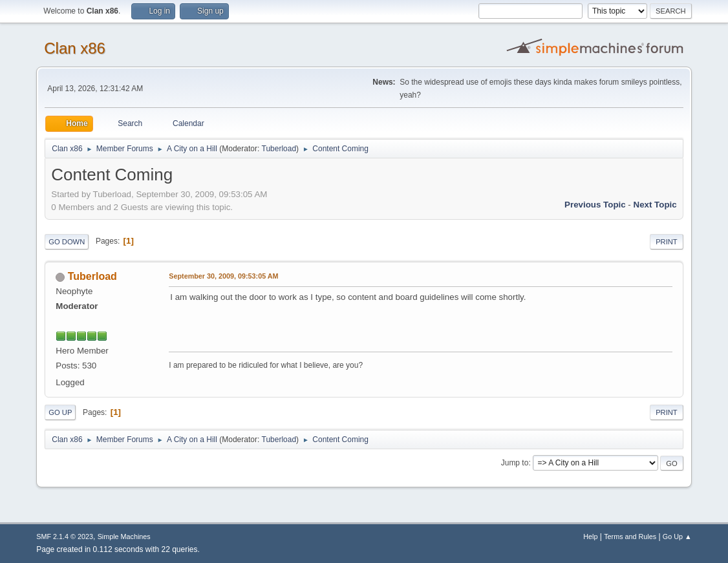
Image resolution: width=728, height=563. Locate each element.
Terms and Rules (630, 536)
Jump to (515, 463)
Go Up (60, 412)
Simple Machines (124, 536)
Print (667, 242)
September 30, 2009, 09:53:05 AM (223, 276)
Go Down (67, 242)
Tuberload (279, 149)
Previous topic (595, 205)
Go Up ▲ (677, 536)
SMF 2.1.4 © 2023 (65, 536)
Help (590, 536)
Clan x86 (75, 48)
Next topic (655, 205)
